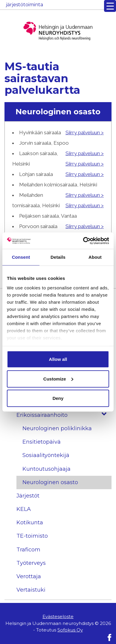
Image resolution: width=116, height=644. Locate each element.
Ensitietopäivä (42, 442)
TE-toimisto (32, 536)
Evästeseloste (58, 616)
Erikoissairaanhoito (64, 415)
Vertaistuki (31, 590)
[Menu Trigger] (110, 6)
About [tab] (95, 257)
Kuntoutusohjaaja (46, 469)
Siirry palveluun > (85, 132)
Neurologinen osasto (50, 482)
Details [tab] (58, 257)
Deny (58, 398)
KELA (24, 509)
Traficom (28, 550)
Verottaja (29, 576)
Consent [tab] (21, 257)
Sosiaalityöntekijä (46, 455)
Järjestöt (28, 496)
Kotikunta (30, 523)
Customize (58, 379)
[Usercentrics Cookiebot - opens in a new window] (83, 241)
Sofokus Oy (70, 630)
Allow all (58, 359)
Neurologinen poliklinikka (57, 428)
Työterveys (31, 563)
